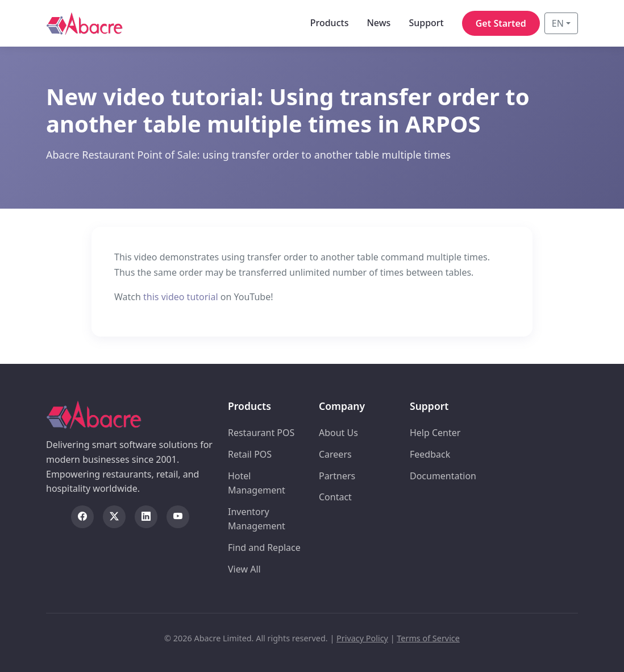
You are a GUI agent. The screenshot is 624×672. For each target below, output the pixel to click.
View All (244, 569)
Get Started (501, 23)
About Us (338, 433)
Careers (335, 454)
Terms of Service (428, 638)
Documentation (443, 476)
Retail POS (250, 454)
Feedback (430, 454)
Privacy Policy (362, 638)
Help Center (435, 433)
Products (330, 23)
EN (558, 23)
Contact (335, 497)
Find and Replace (264, 547)
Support (426, 23)
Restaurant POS (261, 433)
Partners (337, 476)
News (378, 23)
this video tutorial (181, 297)
